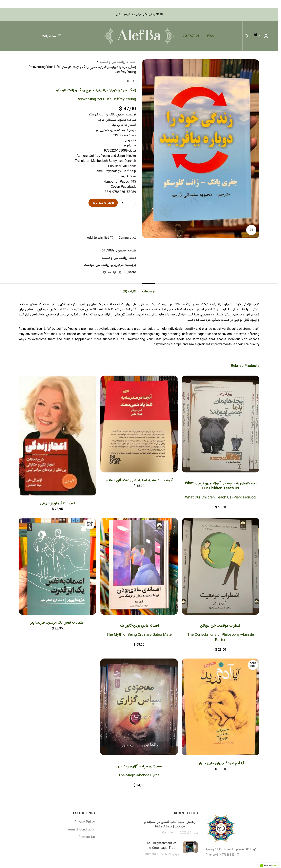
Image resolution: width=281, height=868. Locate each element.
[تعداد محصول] (128, 203)
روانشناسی (103, 265)
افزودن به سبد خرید (103, 203)
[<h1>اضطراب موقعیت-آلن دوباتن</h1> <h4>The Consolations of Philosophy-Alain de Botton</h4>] (221, 567)
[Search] (247, 36)
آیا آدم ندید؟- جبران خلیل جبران (221, 764)
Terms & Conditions (80, 831)
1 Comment (170, 834)
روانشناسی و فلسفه (113, 62)
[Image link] (221, 829)
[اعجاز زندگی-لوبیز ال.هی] (57, 436)
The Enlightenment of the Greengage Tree (161, 847)
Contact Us (87, 838)
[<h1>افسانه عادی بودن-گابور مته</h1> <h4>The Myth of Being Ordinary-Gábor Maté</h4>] (139, 567)
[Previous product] (134, 81)
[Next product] (124, 81)
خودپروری (118, 265)
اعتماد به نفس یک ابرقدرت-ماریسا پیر (57, 623)
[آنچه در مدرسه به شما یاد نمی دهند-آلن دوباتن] (139, 424)
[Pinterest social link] (115, 273)
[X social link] (120, 273)
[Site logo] (139, 36)
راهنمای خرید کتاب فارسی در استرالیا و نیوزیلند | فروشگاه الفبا (170, 825)
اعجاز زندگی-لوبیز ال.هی (57, 504)
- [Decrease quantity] (134, 203)
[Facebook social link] (125, 273)
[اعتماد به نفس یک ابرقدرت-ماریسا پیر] (57, 567)
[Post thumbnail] (190, 850)
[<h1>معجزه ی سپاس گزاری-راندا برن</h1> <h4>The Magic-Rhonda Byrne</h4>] (139, 708)
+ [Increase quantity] (122, 203)
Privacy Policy (85, 823)
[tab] (149, 290)
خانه (133, 62)
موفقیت (89, 265)
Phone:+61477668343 (220, 856)
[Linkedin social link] (109, 273)
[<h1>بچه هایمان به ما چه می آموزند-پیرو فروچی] (221, 424)
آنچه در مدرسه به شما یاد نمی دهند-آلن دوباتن (139, 481)
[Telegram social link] (104, 273)
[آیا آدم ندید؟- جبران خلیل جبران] (221, 708)
